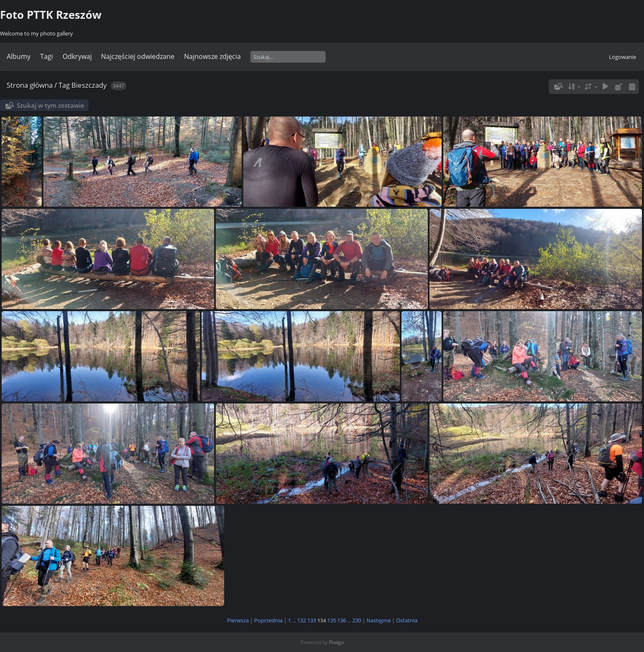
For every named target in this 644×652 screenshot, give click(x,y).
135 (332, 620)
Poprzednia (268, 620)
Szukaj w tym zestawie (51, 105)
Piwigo (336, 642)
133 (312, 620)
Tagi (47, 56)
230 (357, 620)
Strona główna (30, 85)
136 (342, 620)
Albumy (19, 56)
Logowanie (623, 57)
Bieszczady (89, 85)
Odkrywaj (77, 56)
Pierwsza (238, 620)
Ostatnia (407, 620)
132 (302, 620)
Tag (64, 85)
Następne (379, 620)
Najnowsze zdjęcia (212, 56)
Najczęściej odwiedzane (138, 56)
